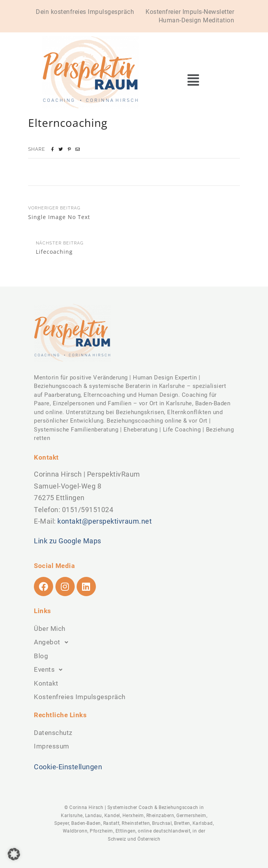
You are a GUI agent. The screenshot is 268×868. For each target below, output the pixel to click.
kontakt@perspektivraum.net (105, 521)
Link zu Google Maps (68, 541)
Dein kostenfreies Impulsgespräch (85, 12)
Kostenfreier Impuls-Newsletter (190, 12)
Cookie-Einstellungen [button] (68, 767)
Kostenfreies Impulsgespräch (80, 697)
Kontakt (46, 683)
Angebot (53, 642)
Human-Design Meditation (197, 20)
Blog (41, 656)
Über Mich (50, 629)
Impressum (52, 746)
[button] (193, 80)
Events (50, 670)
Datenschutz (53, 733)
